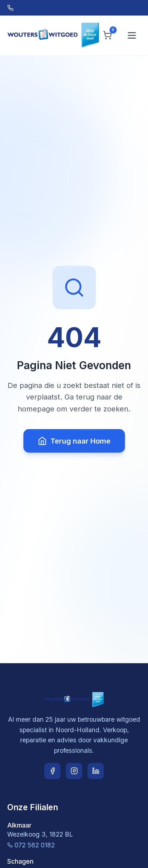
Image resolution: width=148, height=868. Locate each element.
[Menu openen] (132, 35)
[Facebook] (52, 771)
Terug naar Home (74, 441)
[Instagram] (74, 771)
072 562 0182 (31, 845)
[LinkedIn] (96, 771)
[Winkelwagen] (107, 35)
